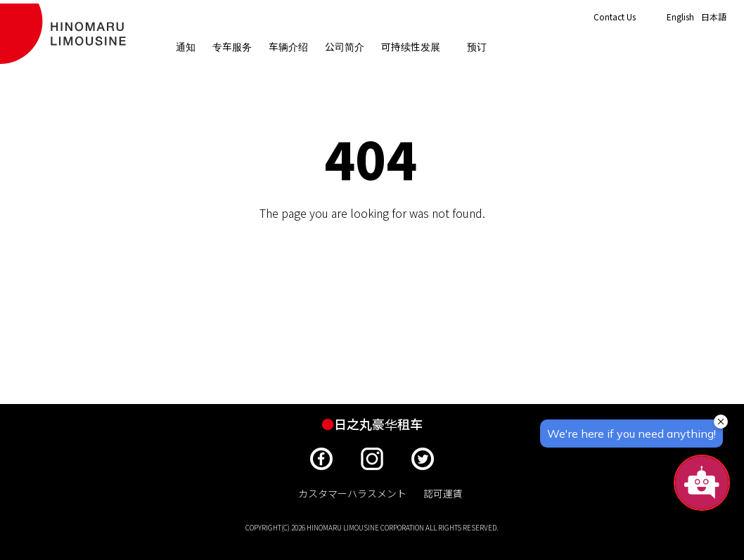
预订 (477, 47)
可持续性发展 (416, 47)
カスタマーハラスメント (352, 493)
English (680, 17)
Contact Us (615, 17)
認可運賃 (443, 493)
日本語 (714, 17)
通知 (186, 47)
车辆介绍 (289, 47)
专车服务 (233, 47)
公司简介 (345, 47)
